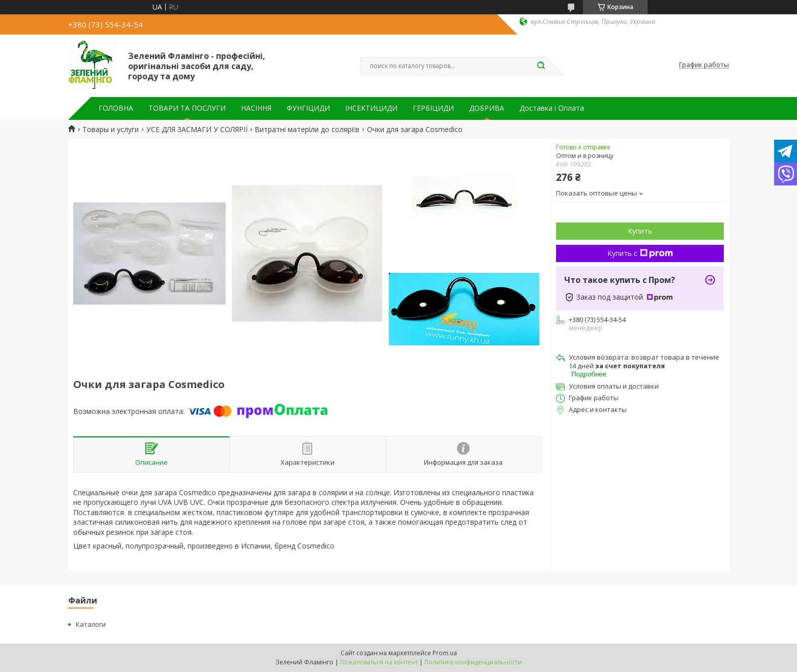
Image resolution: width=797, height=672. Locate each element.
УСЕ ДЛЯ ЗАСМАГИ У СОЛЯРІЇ (197, 130)
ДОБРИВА (487, 108)
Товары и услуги (111, 130)
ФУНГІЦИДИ (308, 108)
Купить (640, 231)
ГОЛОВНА (116, 108)
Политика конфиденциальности (473, 662)
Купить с (640, 253)
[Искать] (541, 66)
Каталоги (91, 624)
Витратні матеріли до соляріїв (307, 130)
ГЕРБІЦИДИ (433, 108)
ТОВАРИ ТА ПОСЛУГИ (187, 108)
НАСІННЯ (256, 108)
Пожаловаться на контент (379, 662)
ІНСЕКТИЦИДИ (371, 108)
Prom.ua (445, 653)
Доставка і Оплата (552, 108)
